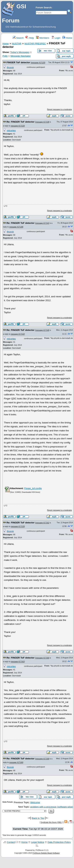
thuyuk (10, 67)
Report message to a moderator (59, 109)
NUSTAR (17, 44)
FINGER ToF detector (18, 62)
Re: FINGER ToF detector (21, 122)
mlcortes (11, 130)
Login (56, 38)
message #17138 (42, 122)
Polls (5, 56)
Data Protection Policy (59, 842)
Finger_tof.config (33, 488)
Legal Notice (38, 842)
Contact (11, 842)
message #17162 (42, 523)
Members (43, 38)
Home (67, 38)
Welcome (35, 802)
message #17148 (42, 330)
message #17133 (38, 63)
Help (30, 38)
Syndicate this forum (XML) (51, 822)
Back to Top (38, 818)
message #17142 (42, 223)
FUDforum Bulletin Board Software (46, 853)
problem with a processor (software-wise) (52, 807)
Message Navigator (21, 56)
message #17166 (42, 658)
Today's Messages (20, 52)
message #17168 (42, 759)
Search (18, 38)
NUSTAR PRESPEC (35, 44)
